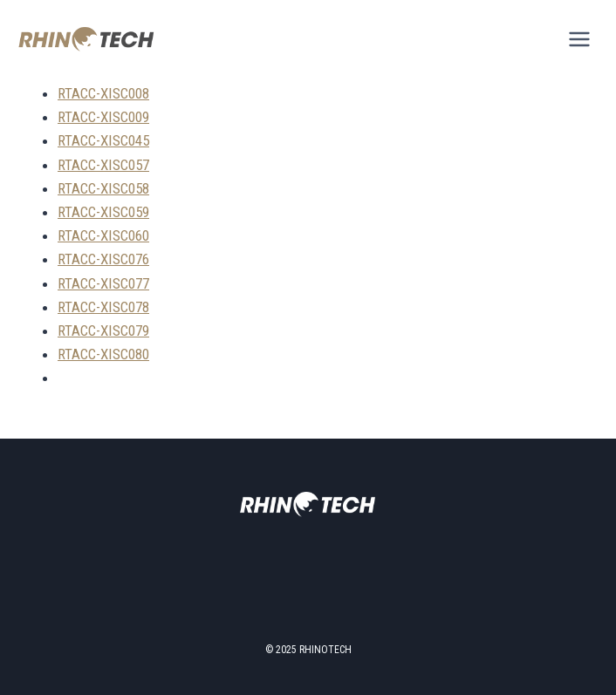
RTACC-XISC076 (103, 259)
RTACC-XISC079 (103, 330)
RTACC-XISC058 (103, 188)
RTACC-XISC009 (103, 117)
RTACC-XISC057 (103, 165)
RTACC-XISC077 (103, 283)
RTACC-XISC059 (103, 212)
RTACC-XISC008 (103, 93)
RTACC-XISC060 (103, 235)
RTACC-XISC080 (103, 354)
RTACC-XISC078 (103, 307)
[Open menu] (579, 39)
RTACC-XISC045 (103, 140)
